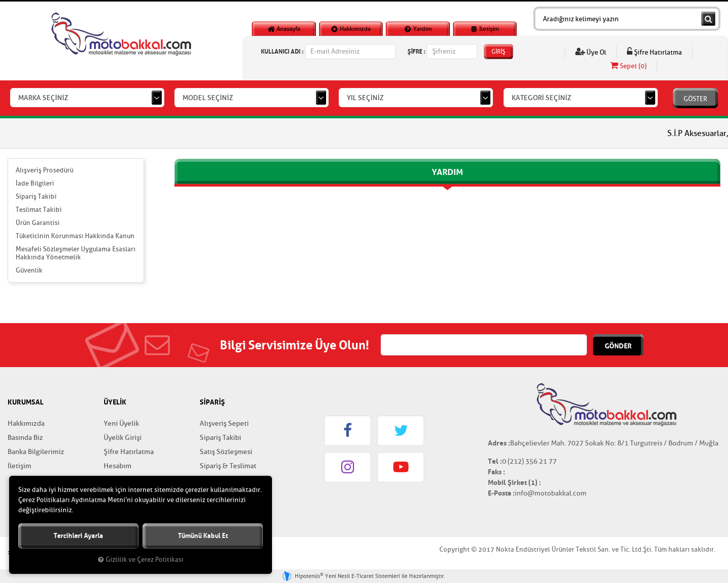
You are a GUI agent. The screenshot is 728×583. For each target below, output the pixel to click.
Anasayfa (284, 29)
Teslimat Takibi (39, 210)
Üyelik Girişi (123, 438)
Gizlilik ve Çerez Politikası (141, 560)
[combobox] (87, 98)
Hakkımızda (351, 29)
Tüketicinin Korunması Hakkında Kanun (75, 236)
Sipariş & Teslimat (228, 466)
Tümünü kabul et (203, 536)
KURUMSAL (26, 402)
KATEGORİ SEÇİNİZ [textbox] (541, 98)
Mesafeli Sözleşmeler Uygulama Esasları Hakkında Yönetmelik (76, 253)
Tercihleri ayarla (78, 536)
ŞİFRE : (416, 51)
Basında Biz (25, 438)
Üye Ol (591, 52)
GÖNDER (618, 346)
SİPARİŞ (212, 402)
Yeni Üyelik (121, 423)
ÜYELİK (115, 402)
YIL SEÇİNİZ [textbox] (365, 98)
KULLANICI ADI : (282, 51)
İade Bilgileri (35, 183)
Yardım (418, 29)
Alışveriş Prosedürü (44, 170)
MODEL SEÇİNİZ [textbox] (208, 98)
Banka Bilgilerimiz (36, 452)
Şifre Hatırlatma (654, 52)
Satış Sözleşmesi (226, 452)
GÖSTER (695, 99)
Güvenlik (29, 270)
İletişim (485, 29)
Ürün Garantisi (38, 223)
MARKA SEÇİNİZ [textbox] (43, 98)
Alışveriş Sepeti (224, 423)
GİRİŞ (498, 52)
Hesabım (118, 466)
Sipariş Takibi (36, 196)
